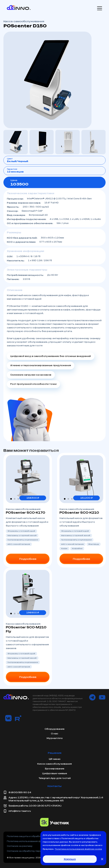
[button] (11, 499)
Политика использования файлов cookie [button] (78, 849)
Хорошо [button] (70, 859)
